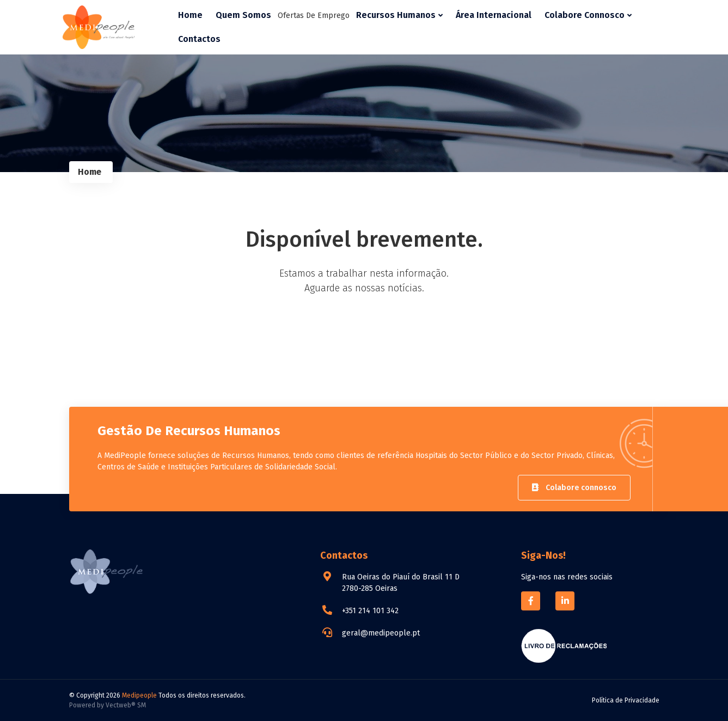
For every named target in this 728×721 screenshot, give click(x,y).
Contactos (199, 39)
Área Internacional (494, 15)
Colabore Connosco (588, 15)
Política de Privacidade (626, 700)
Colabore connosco (574, 488)
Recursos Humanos (399, 15)
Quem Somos (243, 15)
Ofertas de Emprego (314, 16)
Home (190, 15)
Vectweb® (121, 705)
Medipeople (139, 695)
